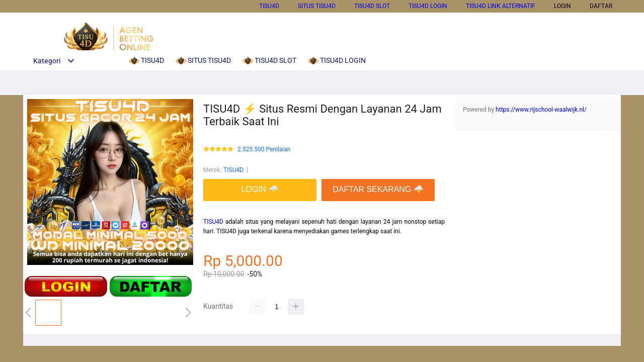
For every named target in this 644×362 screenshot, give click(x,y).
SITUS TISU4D (317, 6)
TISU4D (269, 6)
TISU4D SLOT (372, 6)
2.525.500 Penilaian (264, 150)
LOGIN (562, 6)
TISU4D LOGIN (428, 6)
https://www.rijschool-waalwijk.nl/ (541, 110)
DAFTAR (601, 6)
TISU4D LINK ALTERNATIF (501, 6)
